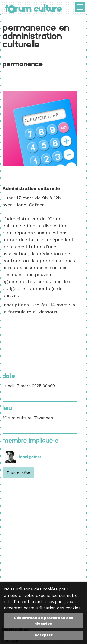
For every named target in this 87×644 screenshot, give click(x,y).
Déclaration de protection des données (44, 621)
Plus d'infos (18, 473)
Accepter (44, 635)
